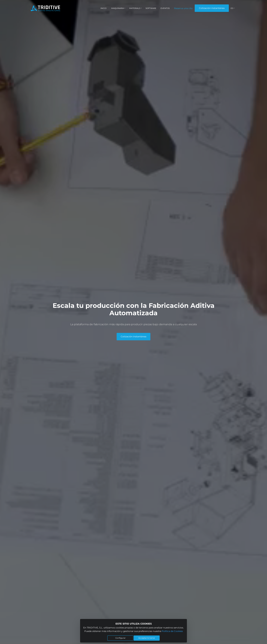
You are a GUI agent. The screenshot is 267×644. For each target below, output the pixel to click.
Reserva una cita (183, 8)
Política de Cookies (172, 631)
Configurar (120, 638)
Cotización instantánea (212, 8)
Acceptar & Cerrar (147, 638)
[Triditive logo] (45, 8)
